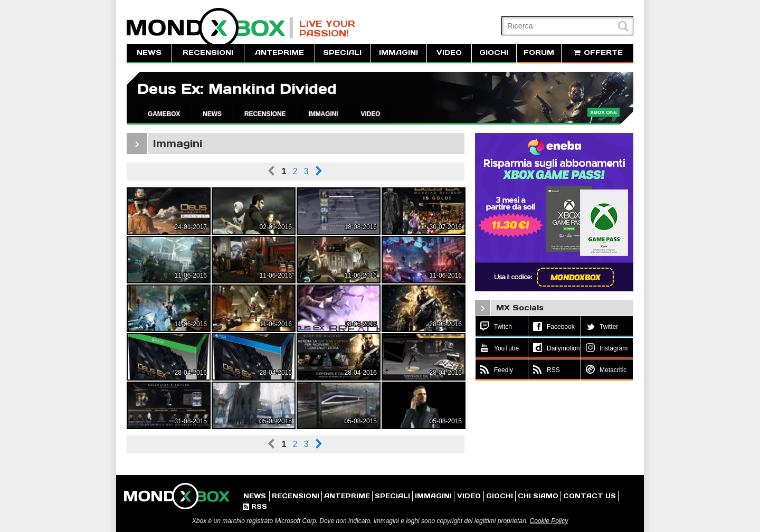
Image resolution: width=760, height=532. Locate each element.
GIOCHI (494, 53)
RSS (255, 506)
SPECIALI (342, 53)
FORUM (539, 53)
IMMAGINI (398, 53)
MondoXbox (210, 28)
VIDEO (449, 53)
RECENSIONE (265, 114)
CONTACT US (590, 496)
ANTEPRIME (279, 53)
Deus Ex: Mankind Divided (237, 89)
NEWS (149, 53)
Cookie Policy (549, 521)
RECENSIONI (208, 53)
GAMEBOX (164, 114)
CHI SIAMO (538, 496)
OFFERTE (597, 53)
